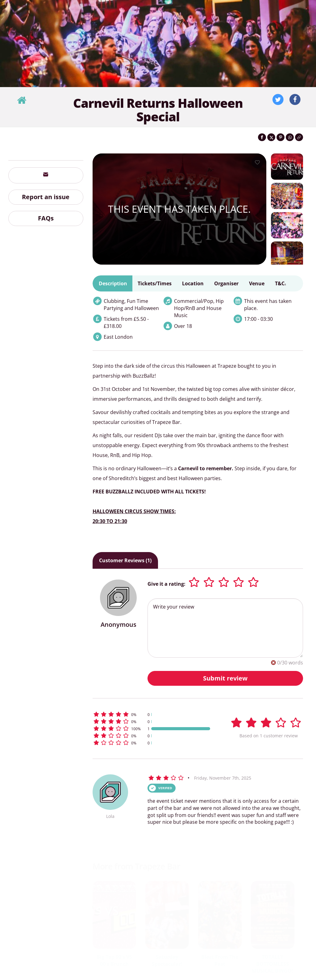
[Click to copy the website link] (299, 137)
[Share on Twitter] (271, 137)
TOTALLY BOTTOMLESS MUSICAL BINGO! (272, 964)
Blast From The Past (220, 960)
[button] (152, 714)
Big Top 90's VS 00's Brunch (114, 960)
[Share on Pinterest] (281, 137)
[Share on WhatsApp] (290, 137)
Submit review (225, 678)
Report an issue (46, 197)
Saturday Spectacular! (167, 960)
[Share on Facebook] (262, 137)
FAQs (46, 218)
